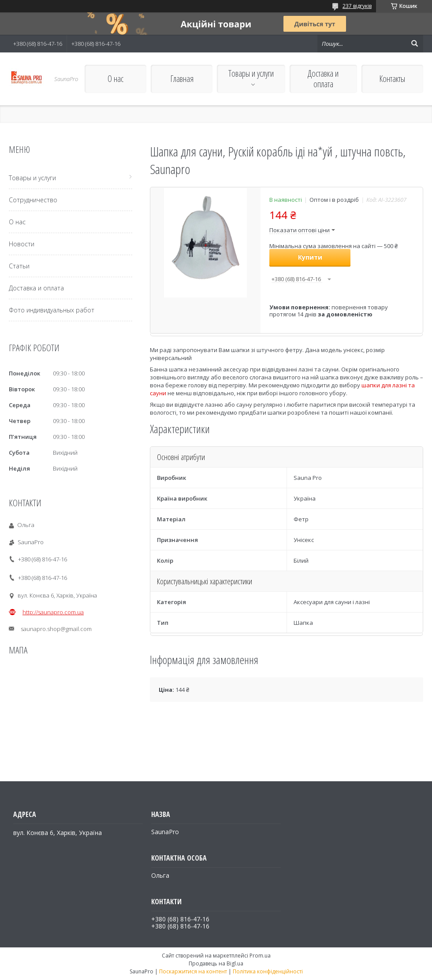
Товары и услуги (251, 73)
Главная (182, 79)
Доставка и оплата (323, 79)
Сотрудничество (33, 200)
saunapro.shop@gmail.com (56, 629)
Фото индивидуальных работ (52, 310)
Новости (22, 244)
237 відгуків (357, 6)
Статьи (19, 266)
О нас (115, 79)
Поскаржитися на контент (193, 971)
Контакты (392, 79)
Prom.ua (260, 956)
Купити (310, 257)
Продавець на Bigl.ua (216, 963)
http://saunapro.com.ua (53, 612)
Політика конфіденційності (268, 971)
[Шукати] (414, 44)
